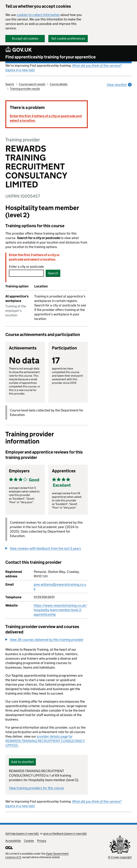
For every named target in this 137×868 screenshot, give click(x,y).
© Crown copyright (120, 857)
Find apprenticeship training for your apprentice (50, 57)
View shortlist (119, 85)
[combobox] (26, 273)
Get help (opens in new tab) (22, 834)
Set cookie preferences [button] (68, 38)
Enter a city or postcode (26, 267)
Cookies (29, 841)
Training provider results (25, 89)
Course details (59, 84)
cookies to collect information (38, 15)
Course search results (32, 84)
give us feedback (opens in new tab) (65, 834)
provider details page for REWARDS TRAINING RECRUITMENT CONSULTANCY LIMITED (45, 741)
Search (10, 84)
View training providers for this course (36, 788)
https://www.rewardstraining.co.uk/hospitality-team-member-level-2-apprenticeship (60, 610)
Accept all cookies (25, 38)
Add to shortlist (22, 762)
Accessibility (13, 841)
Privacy (42, 841)
